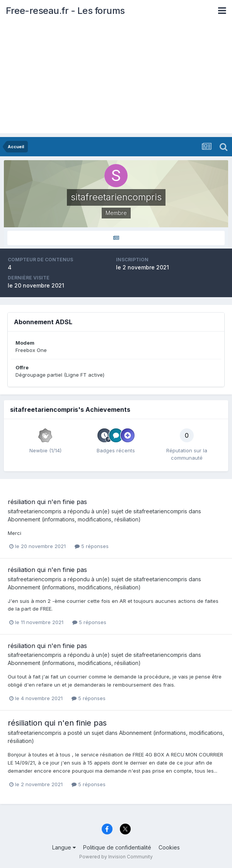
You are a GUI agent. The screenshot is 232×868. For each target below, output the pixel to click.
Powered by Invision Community (116, 857)
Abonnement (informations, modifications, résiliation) (74, 519)
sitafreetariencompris (35, 511)
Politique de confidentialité (117, 847)
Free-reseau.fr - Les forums (65, 11)
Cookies (169, 847)
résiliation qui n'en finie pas (47, 502)
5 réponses (92, 546)
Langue (64, 847)
